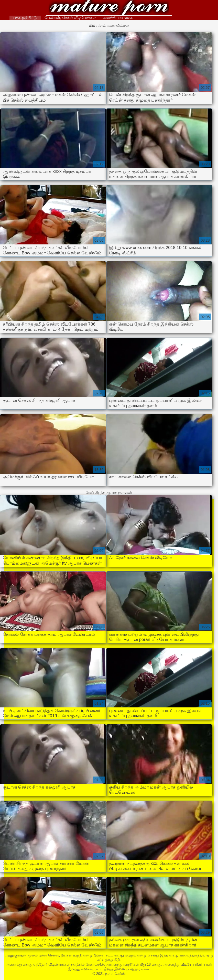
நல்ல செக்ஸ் (109, 8)
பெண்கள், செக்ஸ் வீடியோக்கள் (70, 18)
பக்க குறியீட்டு (25, 18)
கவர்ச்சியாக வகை (118, 18)
